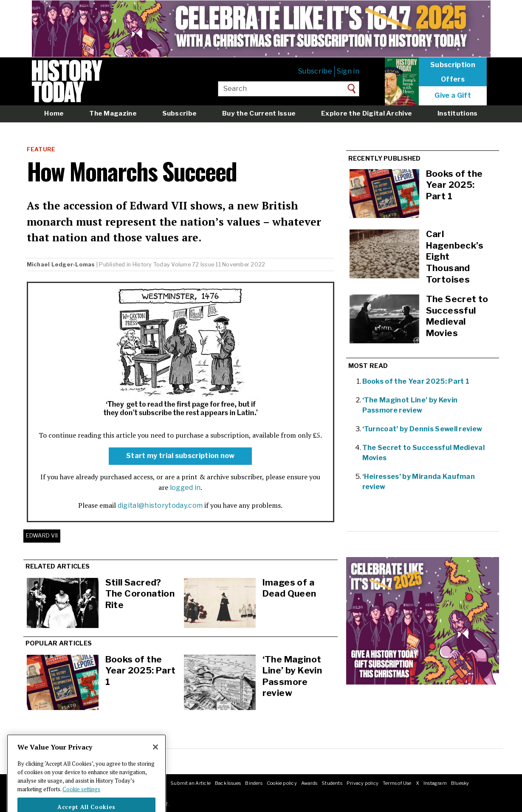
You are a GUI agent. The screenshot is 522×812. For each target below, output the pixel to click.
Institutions (458, 113)
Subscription (453, 65)
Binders (254, 783)
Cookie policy (282, 783)
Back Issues (228, 783)
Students (332, 783)
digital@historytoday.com (160, 505)
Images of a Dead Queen (289, 588)
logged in (185, 488)
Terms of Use (397, 783)
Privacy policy (363, 783)
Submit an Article (190, 783)
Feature (41, 149)
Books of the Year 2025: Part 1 (141, 671)
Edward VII (42, 536)
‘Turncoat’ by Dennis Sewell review (422, 429)
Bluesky (460, 783)
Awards (309, 783)
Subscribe (315, 71)
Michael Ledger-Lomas (61, 265)
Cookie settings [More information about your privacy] (81, 800)
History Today (151, 265)
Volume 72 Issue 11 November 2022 (218, 265)
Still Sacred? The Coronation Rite (140, 594)
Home (54, 113)
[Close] (155, 758)
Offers (453, 79)
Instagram (435, 783)
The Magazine (113, 113)
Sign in (348, 71)
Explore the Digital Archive (367, 113)
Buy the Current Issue (259, 113)
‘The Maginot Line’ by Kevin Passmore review (292, 676)
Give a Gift (453, 96)
